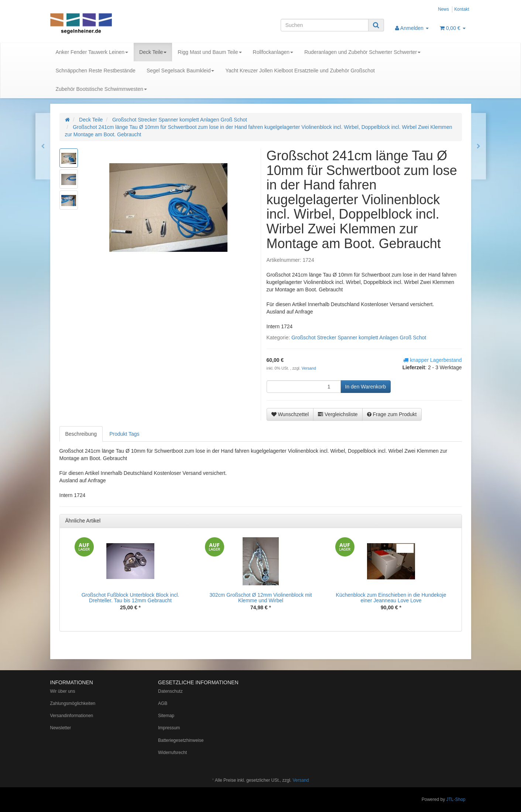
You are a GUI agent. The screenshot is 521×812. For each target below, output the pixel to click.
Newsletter (61, 728)
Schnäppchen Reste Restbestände (96, 71)
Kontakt (462, 9)
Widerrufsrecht (172, 753)
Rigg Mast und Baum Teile (210, 52)
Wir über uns (63, 691)
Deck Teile (153, 52)
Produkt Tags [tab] (124, 434)
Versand (309, 368)
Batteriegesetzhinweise (181, 740)
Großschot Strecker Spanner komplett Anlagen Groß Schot (359, 338)
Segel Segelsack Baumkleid (181, 71)
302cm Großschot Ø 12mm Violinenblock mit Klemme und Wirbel (261, 598)
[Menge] (304, 387)
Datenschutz (170, 691)
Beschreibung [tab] (81, 434)
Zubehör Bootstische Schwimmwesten (101, 89)
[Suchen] (325, 25)
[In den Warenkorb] (366, 387)
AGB (163, 703)
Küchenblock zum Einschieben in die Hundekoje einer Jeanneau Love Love (391, 598)
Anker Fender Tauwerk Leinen (92, 52)
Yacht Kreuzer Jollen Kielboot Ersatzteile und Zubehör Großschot (300, 71)
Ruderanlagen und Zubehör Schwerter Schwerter (362, 52)
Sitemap (166, 716)
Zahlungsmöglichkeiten (73, 703)
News (443, 9)
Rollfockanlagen (273, 52)
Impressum (169, 728)
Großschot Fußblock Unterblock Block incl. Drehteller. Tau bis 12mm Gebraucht (131, 598)
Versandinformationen (72, 716)
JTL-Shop (456, 799)
